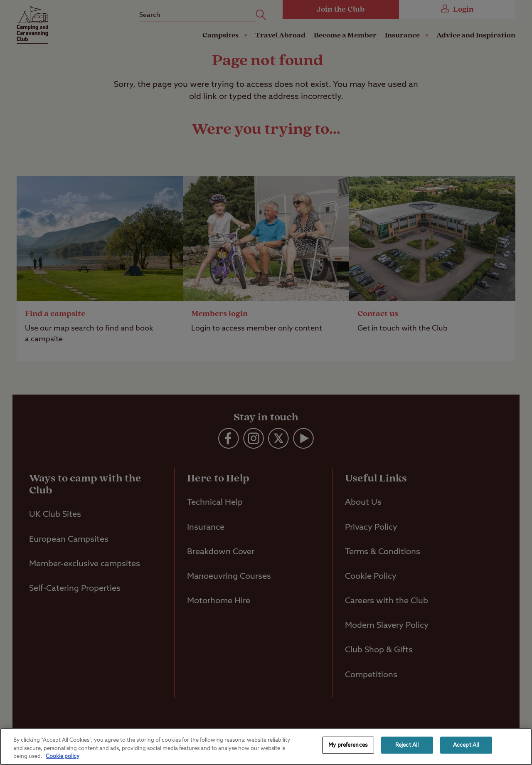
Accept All (466, 745)
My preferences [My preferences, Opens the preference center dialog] (348, 745)
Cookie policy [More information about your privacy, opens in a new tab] (63, 756)
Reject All (407, 745)
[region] (266, 746)
